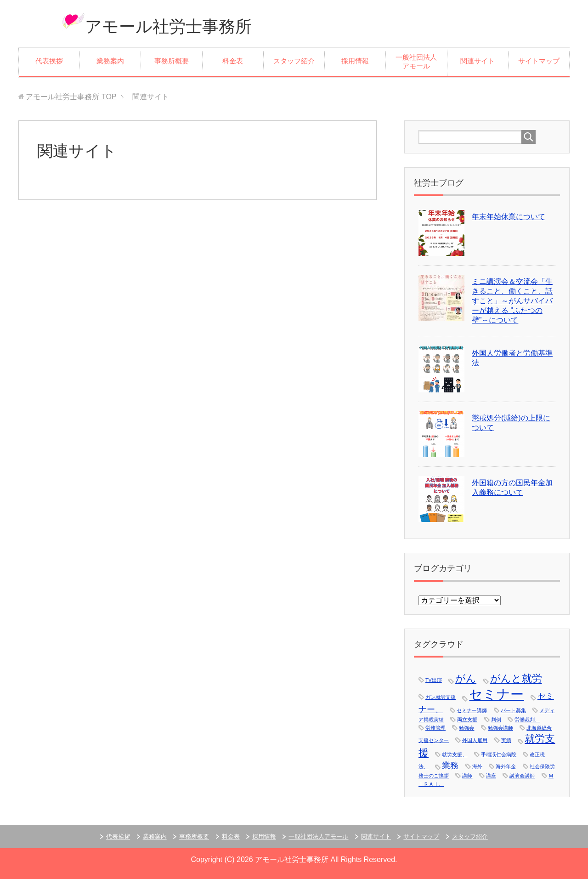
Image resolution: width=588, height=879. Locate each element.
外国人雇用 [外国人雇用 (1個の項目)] (475, 740)
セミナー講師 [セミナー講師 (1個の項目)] (472, 710)
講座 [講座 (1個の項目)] (491, 776)
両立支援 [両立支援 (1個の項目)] (467, 720)
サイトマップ (539, 61)
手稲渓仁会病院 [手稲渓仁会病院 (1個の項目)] (499, 754)
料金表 (233, 61)
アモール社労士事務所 (168, 26)
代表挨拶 (49, 61)
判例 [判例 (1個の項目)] (496, 720)
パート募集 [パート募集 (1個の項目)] (513, 710)
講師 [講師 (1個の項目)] (467, 776)
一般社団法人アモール (416, 62)
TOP (71, 97)
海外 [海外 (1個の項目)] (477, 766)
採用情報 (355, 61)
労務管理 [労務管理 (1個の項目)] (435, 728)
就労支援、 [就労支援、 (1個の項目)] (455, 754)
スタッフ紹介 (294, 61)
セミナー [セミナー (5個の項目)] (496, 694)
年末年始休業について (509, 217)
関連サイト (478, 61)
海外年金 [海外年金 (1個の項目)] (506, 766)
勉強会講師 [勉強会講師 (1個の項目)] (500, 728)
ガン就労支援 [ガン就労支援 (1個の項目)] (441, 697)
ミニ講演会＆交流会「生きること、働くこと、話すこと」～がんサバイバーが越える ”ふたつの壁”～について (512, 301)
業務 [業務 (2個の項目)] (450, 766)
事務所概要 (172, 61)
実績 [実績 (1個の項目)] (506, 740)
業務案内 (110, 61)
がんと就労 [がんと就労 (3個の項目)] (516, 678)
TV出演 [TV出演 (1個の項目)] (434, 680)
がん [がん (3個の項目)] (466, 678)
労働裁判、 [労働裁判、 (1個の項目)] (527, 720)
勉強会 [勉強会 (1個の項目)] (466, 728)
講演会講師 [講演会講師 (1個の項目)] (522, 776)
